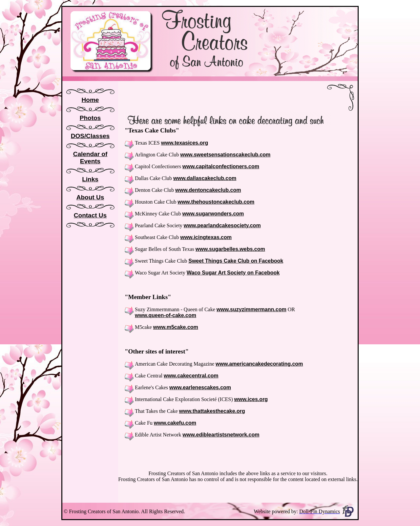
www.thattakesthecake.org (212, 411)
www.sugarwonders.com (213, 214)
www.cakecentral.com (191, 376)
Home (90, 100)
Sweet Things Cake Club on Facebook (236, 261)
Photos (90, 118)
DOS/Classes (90, 136)
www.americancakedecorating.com (259, 364)
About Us (90, 197)
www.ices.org (251, 399)
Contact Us (90, 215)
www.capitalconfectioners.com (221, 166)
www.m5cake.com (176, 327)
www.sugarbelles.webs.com (230, 249)
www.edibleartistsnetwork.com (221, 435)
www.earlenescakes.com (200, 387)
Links (90, 179)
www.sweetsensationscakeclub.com (225, 155)
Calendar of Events (90, 158)
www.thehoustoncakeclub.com (216, 202)
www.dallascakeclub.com (205, 178)
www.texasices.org (185, 143)
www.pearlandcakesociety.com (222, 225)
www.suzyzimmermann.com (252, 309)
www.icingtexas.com (206, 237)
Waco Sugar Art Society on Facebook (233, 273)
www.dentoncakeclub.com (208, 190)
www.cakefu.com (175, 423)
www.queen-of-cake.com (166, 315)
